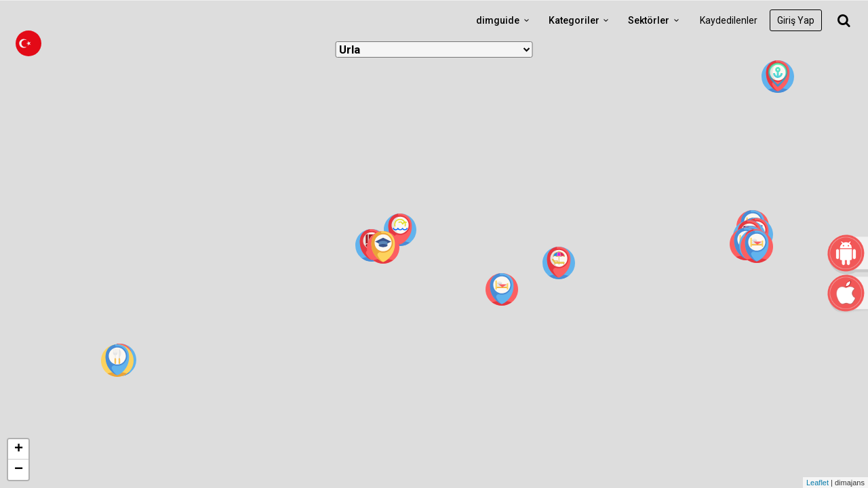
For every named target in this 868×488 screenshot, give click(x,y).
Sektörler (655, 20)
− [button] (19, 470)
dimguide (505, 20)
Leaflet (817, 483)
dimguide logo (75, 20)
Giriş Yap (796, 20)
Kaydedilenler (729, 20)
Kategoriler (581, 20)
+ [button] (19, 449)
